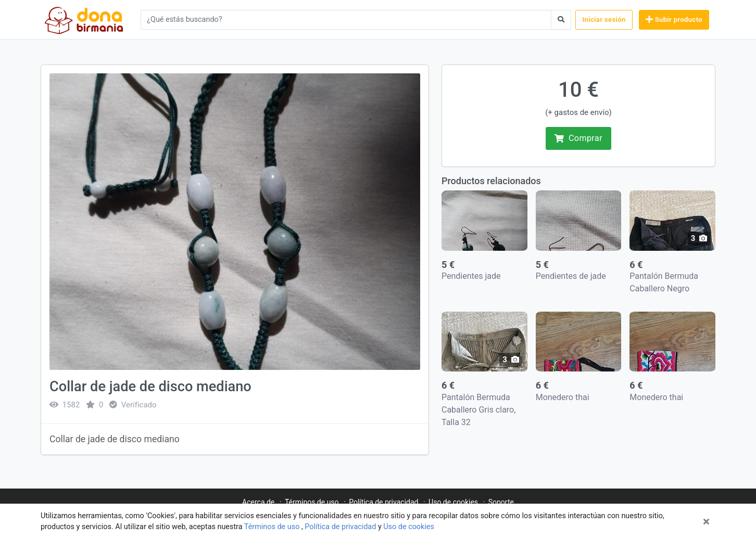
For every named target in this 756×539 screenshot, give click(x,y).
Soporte (501, 502)
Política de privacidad (341, 527)
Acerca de (258, 502)
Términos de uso (273, 527)
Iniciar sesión (604, 20)
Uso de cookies (409, 527)
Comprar (578, 138)
